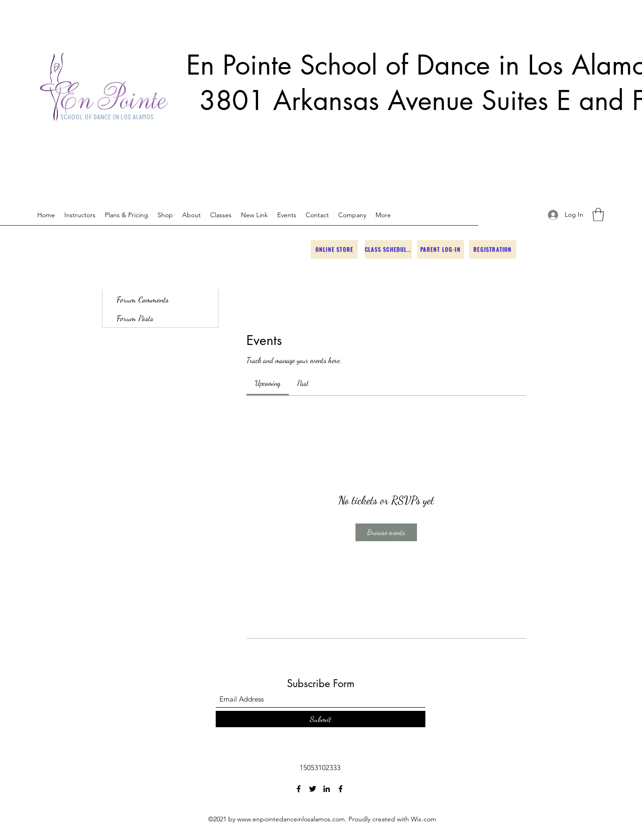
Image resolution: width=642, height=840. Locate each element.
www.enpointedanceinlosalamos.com (291, 819)
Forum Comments (143, 299)
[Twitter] (313, 789)
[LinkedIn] (327, 789)
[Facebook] (299, 789)
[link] (268, 383)
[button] (598, 215)
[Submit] (321, 719)
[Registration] (493, 249)
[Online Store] (334, 249)
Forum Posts (135, 318)
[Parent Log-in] (441, 249)
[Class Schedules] (388, 249)
